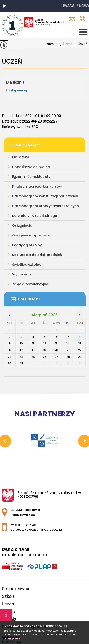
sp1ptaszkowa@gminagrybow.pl (72, 19)
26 (45, 357)
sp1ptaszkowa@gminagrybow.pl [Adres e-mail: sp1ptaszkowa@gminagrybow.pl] (36, 530)
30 (10, 363)
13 (56, 343)
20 (56, 350)
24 (21, 357)
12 (45, 343)
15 (80, 343)
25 (33, 357)
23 (10, 357)
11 (33, 343)
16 (10, 350)
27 (56, 357)
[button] (5, 6)
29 (80, 357)
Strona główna (15, 589)
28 (68, 357)
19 (45, 350)
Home (68, 44)
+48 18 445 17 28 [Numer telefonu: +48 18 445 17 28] (23, 525)
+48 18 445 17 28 (82, 19)
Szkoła (8, 596)
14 (68, 343)
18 (33, 350)
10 (21, 343)
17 (21, 350)
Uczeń (80, 44)
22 (80, 350)
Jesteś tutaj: (53, 44)
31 (21, 363)
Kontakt (9, 619)
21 (68, 350)
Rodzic (8, 612)
